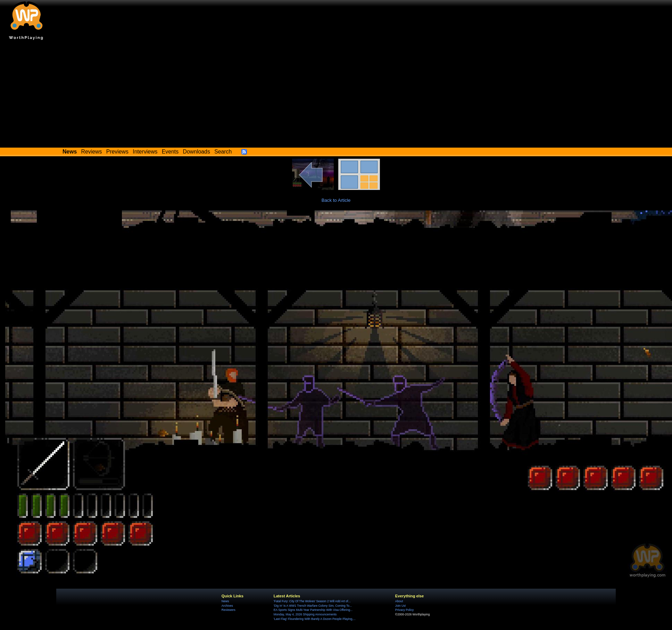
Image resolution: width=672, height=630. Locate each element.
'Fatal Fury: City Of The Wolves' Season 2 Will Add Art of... (312, 601)
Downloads (197, 152)
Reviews (92, 152)
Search (223, 152)
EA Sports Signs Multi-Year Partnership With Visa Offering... (313, 610)
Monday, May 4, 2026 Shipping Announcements (305, 614)
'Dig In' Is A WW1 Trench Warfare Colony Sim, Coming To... (313, 606)
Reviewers (229, 610)
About (399, 601)
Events (170, 152)
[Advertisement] (336, 96)
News (225, 601)
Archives (227, 606)
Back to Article (336, 200)
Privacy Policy (404, 610)
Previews (117, 152)
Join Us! (401, 606)
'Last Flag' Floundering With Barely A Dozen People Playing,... (315, 619)
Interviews (145, 152)
